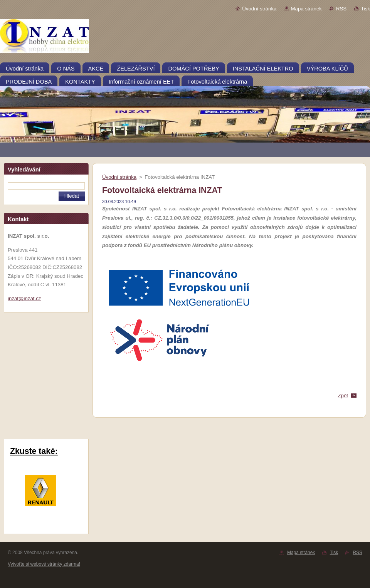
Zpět (343, 396)
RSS (341, 9)
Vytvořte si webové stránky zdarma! (44, 564)
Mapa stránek (306, 9)
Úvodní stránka (259, 9)
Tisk (365, 9)
